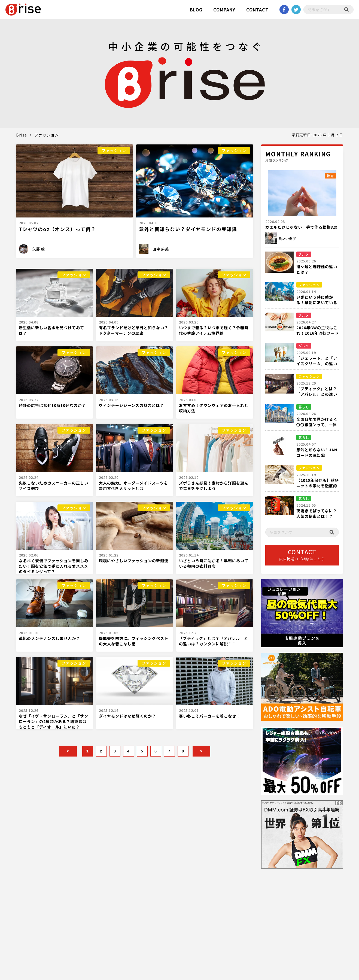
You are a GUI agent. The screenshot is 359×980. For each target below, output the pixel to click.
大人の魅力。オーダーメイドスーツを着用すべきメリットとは (133, 486)
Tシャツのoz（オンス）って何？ (57, 229)
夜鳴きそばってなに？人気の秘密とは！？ (317, 513)
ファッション (114, 150)
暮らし (304, 407)
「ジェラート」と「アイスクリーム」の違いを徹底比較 (317, 364)
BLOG (196, 10)
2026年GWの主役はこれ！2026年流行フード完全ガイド (318, 333)
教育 (330, 176)
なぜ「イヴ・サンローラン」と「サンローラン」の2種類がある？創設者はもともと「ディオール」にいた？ (54, 721)
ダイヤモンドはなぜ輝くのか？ (127, 716)
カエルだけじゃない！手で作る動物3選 (301, 227)
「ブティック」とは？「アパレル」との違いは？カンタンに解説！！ (214, 641)
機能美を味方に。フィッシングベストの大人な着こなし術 (134, 641)
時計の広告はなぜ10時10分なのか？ (52, 405)
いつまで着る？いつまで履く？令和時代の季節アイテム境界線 (214, 330)
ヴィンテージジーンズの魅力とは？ (131, 405)
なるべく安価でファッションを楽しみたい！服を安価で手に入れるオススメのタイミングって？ (54, 566)
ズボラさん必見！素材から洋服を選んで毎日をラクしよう (214, 486)
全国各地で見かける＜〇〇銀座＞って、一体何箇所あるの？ (317, 425)
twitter (296, 10)
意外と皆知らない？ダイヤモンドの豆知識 (188, 229)
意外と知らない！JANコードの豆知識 (317, 452)
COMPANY (224, 10)
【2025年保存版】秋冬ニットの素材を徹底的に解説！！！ (318, 486)
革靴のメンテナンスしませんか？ (49, 638)
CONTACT (257, 10)
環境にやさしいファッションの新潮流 (134, 561)
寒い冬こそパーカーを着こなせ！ (210, 716)
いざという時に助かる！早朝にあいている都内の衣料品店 (214, 563)
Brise (22, 135)
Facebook (284, 10)
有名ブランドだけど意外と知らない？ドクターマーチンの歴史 (134, 330)
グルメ (304, 254)
